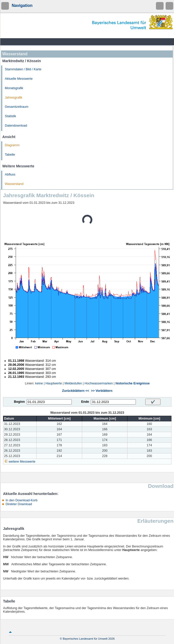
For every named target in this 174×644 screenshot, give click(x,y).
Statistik (10, 116)
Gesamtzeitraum (17, 107)
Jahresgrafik (14, 98)
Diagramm (12, 145)
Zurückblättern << (76, 391)
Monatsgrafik (14, 88)
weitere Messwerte (22, 462)
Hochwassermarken (99, 383)
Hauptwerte (54, 383)
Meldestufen (73, 383)
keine (39, 383)
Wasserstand (14, 184)
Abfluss (10, 175)
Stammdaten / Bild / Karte (23, 69)
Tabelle (10, 155)
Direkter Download (19, 504)
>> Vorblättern (101, 391)
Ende (85, 402)
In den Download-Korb (21, 500)
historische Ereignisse (133, 383)
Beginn (19, 402)
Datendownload (16, 126)
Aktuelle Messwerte (19, 79)
